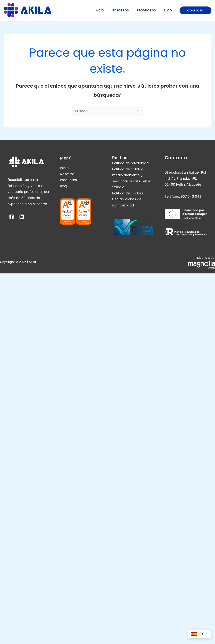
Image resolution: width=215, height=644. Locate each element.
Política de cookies (128, 193)
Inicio (99, 10)
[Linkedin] (22, 217)
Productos (146, 10)
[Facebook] (12, 217)
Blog (168, 10)
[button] (195, 10)
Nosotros (120, 10)
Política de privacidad (130, 163)
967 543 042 (191, 197)
